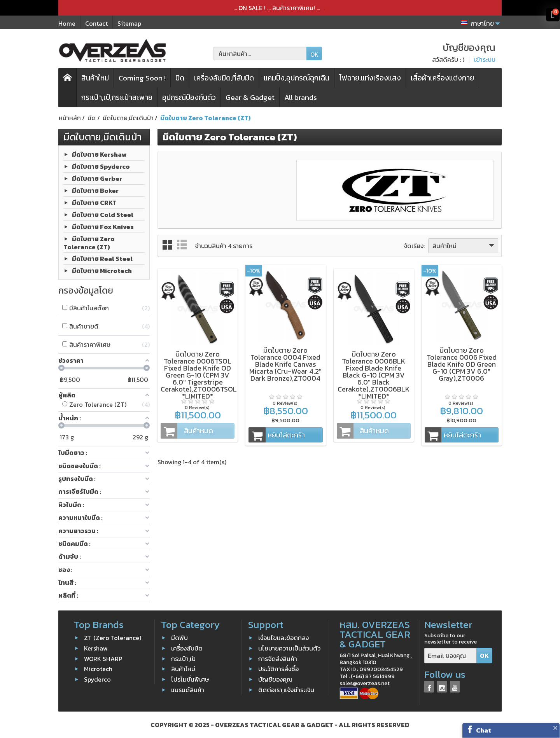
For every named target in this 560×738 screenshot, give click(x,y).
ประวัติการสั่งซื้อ (278, 669)
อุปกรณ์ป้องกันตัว (189, 97)
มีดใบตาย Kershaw (99, 154)
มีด (180, 78)
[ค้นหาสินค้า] (260, 53)
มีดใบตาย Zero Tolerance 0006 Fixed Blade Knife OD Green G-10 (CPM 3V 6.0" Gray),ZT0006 (462, 364)
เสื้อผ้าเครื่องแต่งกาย (442, 78)
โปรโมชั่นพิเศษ (190, 679)
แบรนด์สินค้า (188, 690)
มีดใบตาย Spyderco (101, 166)
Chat (484, 730)
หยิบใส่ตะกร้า (277, 435)
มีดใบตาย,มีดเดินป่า (102, 137)
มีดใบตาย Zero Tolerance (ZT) (89, 242)
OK (314, 54)
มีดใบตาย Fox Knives (103, 226)
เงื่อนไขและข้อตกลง (283, 638)
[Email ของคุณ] (451, 656)
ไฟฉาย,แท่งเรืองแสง (370, 78)
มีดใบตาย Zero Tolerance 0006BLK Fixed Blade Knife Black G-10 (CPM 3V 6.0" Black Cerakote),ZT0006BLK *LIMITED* (374, 375)
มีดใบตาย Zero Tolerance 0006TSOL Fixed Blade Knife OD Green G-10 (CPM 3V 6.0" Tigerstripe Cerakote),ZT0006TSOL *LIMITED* (199, 375)
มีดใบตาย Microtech (102, 271)
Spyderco (97, 679)
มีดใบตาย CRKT (94, 202)
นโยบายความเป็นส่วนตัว (289, 648)
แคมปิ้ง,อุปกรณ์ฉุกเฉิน (297, 78)
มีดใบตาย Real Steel (102, 259)
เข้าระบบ (485, 59)
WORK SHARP (103, 658)
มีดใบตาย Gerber (97, 178)
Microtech (98, 669)
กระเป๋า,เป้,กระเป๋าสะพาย (117, 97)
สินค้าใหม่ (95, 78)
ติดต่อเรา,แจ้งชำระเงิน (286, 690)
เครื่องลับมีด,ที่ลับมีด (224, 78)
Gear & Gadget (250, 97)
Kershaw (96, 648)
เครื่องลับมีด (187, 648)
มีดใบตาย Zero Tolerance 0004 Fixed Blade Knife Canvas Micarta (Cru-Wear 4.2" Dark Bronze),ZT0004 (285, 364)
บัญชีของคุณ (275, 679)
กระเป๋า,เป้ (183, 658)
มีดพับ (179, 638)
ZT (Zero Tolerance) (113, 638)
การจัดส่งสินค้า (278, 658)
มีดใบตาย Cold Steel (103, 214)
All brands (301, 97)
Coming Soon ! (142, 78)
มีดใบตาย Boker (95, 190)
